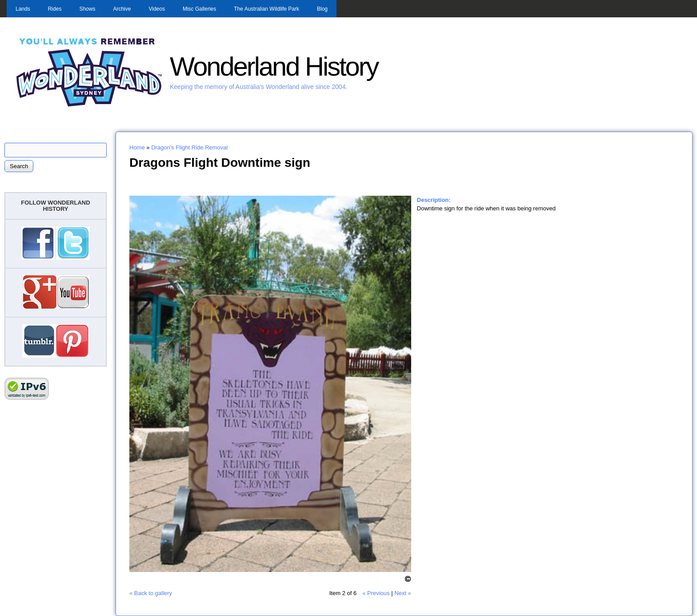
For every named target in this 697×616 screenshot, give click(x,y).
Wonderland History (274, 66)
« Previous (376, 593)
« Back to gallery (151, 593)
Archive (122, 9)
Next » (403, 593)
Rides (55, 9)
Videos (156, 9)
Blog (322, 9)
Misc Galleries (199, 9)
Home (137, 147)
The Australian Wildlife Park (266, 9)
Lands (23, 9)
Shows (87, 9)
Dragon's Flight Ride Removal (189, 147)
